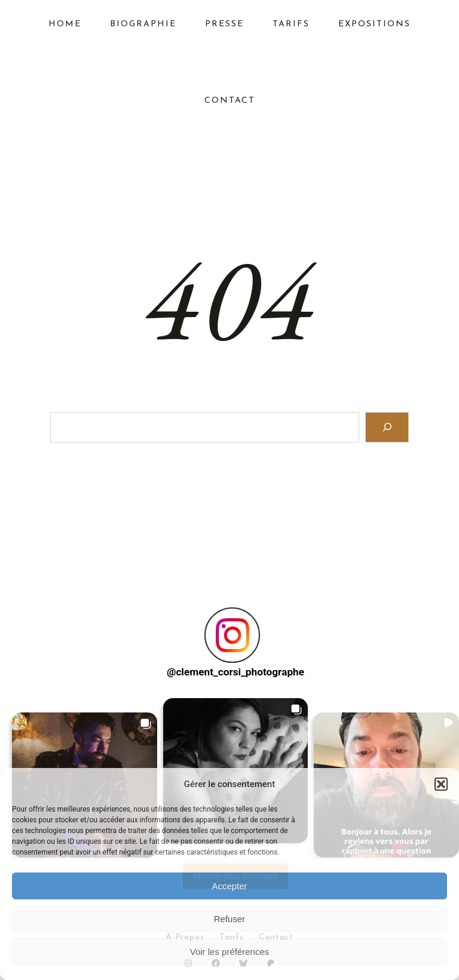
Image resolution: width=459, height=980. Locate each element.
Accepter (229, 886)
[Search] (387, 427)
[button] (441, 784)
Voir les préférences (230, 952)
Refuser (230, 919)
